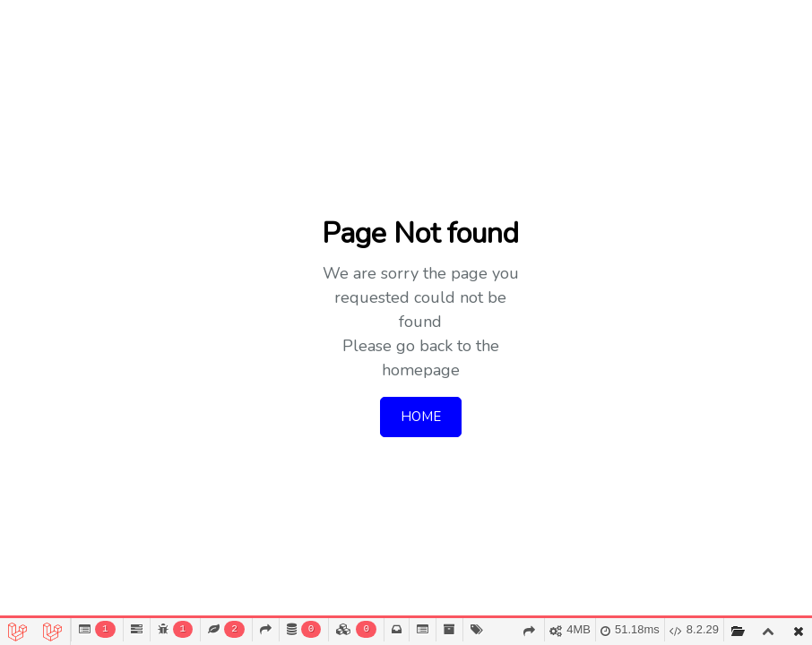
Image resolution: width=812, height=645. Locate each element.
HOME (421, 417)
